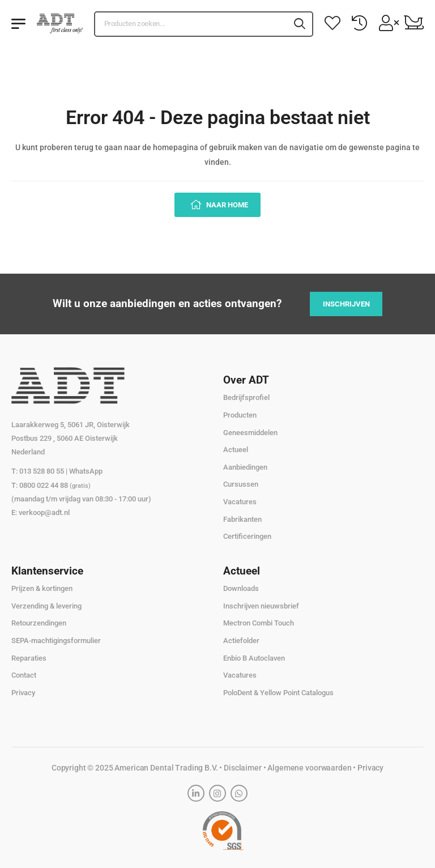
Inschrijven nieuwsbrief (261, 606)
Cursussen (241, 484)
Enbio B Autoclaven (254, 658)
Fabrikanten (242, 519)
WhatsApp (86, 471)
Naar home (226, 205)
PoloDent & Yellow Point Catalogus (278, 693)
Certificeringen (247, 536)
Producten (240, 415)
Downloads (241, 588)
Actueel (236, 450)
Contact (24, 675)
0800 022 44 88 (55, 485)
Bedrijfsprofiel (246, 397)
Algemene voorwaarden (309, 768)
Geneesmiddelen (250, 433)
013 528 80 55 (42, 471)
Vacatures (240, 502)
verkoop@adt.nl (44, 512)
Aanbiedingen (245, 467)
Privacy (23, 693)
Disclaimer (243, 768)
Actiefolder (241, 641)
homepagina (176, 147)
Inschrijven (346, 304)
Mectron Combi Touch (259, 623)
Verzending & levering (46, 606)
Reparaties (29, 658)
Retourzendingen (39, 623)
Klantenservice (47, 571)
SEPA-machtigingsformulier (56, 641)
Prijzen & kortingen (42, 588)
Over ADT (246, 380)
